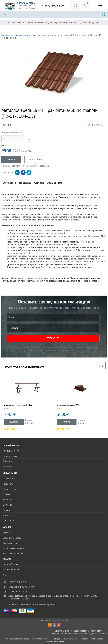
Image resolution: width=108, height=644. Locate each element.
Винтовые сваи (10, 543)
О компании (9, 479)
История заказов (11, 456)
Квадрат (7, 559)
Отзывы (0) (54, 183)
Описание (9, 183)
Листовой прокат (11, 564)
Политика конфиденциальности (90, 634)
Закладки (7, 461)
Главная (5, 35)
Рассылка (7, 466)
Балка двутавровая (12, 538)
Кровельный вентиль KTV (68, 405)
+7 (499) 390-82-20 (53, 6)
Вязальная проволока (13, 553)
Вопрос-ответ (9, 489)
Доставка (25, 183)
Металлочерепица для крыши (25, 35)
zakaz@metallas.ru (18, 592)
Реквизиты (8, 484)
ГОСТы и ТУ (8, 520)
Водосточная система (13, 548)
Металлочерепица (12, 569)
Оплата (39, 183)
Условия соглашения (62, 634)
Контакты (7, 515)
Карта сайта (97, 631)
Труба (6, 574)
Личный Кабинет (11, 451)
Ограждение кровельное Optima (18, 405)
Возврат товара (81, 631)
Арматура (8, 533)
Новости (7, 499)
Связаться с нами (63, 631)
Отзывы (7, 494)
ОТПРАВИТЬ (53, 338)
